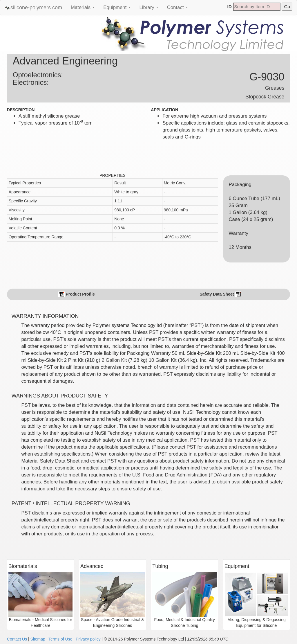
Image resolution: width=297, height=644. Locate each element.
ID (230, 7)
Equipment (118, 9)
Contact (179, 9)
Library (150, 9)
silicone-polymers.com (33, 8)
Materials (84, 9)
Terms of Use (60, 639)
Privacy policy (88, 639)
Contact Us (17, 639)
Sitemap (38, 639)
